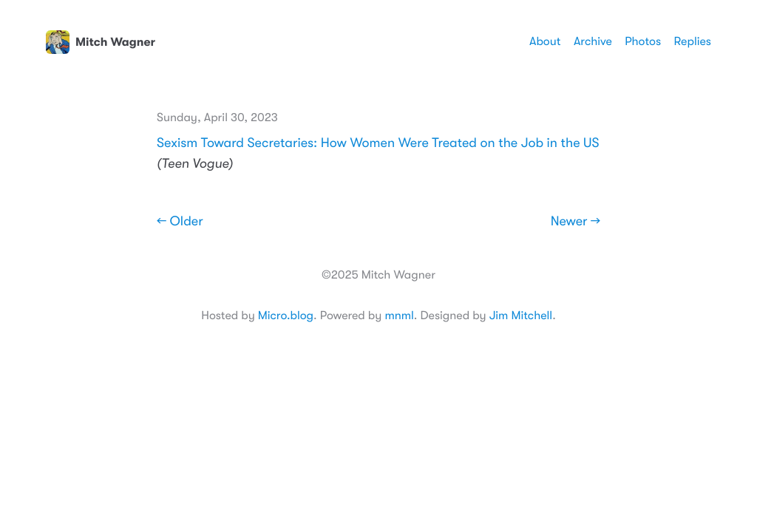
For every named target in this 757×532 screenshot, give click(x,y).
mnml (399, 316)
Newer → (576, 222)
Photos (643, 41)
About (545, 41)
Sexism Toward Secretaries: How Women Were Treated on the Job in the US (378, 143)
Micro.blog (286, 316)
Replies (693, 41)
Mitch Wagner (101, 42)
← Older (180, 222)
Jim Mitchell (521, 316)
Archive (593, 41)
